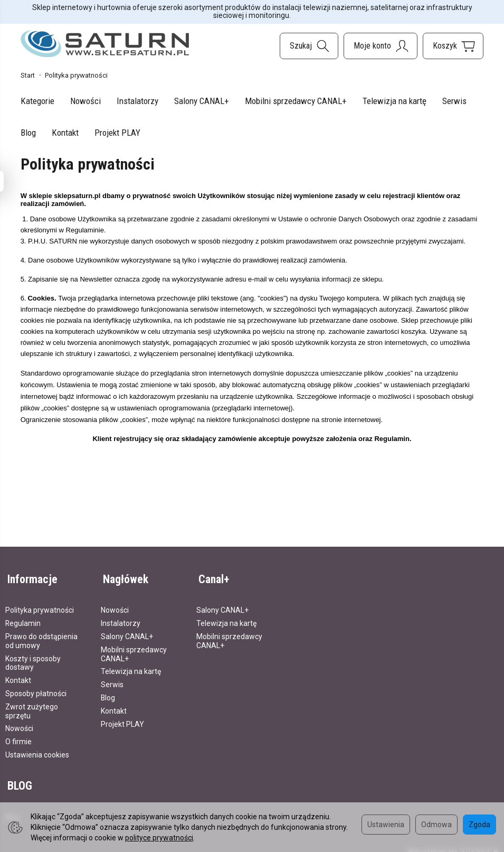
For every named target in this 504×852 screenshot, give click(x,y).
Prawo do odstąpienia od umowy (41, 636)
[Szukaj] (309, 46)
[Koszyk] (453, 46)
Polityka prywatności (40, 606)
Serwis (454, 101)
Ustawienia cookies (37, 750)
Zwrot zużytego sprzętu (32, 706)
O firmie (18, 737)
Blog (28, 133)
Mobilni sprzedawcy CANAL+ (296, 101)
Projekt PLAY (117, 133)
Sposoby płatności (36, 689)
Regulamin (23, 619)
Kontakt (65, 133)
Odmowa (436, 825)
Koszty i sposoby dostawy (33, 658)
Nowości (85, 101)
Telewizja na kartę (394, 101)
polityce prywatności (159, 838)
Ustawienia (386, 825)
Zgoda (479, 825)
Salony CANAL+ (202, 101)
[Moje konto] (381, 46)
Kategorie (37, 101)
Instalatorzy (137, 101)
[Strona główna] (105, 44)
